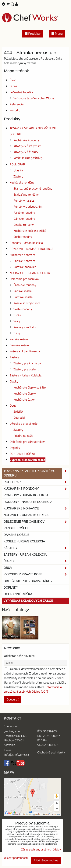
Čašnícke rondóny (25, 285)
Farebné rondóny (24, 213)
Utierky (18, 170)
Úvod (13, 80)
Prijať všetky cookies (46, 860)
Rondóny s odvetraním (28, 206)
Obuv (13, 405)
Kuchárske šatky (24, 399)
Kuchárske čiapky (25, 393)
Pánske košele (23, 291)
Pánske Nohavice (24, 261)
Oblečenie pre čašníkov (24, 279)
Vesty (17, 321)
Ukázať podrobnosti (16, 858)
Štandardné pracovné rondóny (33, 188)
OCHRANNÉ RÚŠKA (22, 454)
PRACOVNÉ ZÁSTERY (27, 146)
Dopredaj (19, 418)
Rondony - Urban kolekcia (26, 243)
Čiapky (14, 381)
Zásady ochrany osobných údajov (41, 849)
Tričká (17, 315)
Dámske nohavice (25, 267)
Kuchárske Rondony (26, 140)
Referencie (17, 104)
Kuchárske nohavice (23, 255)
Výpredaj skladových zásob (28, 460)
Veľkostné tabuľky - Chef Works (34, 98)
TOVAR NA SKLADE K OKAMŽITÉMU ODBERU (36, 473)
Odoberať (13, 699)
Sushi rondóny (23, 237)
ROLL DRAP (17, 164)
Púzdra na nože (23, 436)
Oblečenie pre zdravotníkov (27, 442)
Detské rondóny (24, 225)
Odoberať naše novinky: (19, 656)
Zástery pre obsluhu (26, 369)
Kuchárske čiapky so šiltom (31, 387)
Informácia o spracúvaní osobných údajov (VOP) (33, 689)
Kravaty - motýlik (25, 327)
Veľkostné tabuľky (21, 92)
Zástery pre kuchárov (27, 363)
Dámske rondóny (24, 219)
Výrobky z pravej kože (24, 424)
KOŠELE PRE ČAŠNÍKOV (29, 158)
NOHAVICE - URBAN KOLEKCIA (30, 273)
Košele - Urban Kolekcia (25, 351)
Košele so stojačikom (27, 303)
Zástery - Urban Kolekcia (26, 375)
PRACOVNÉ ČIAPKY (26, 152)
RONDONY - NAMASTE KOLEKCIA (32, 249)
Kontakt (15, 110)
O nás (13, 86)
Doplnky (15, 448)
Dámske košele (23, 297)
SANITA (18, 411)
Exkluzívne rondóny (26, 194)
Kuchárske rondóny (22, 182)
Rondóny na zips (24, 200)
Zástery (18, 176)
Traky (17, 333)
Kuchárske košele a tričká (30, 231)
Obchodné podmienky (51, 752)
